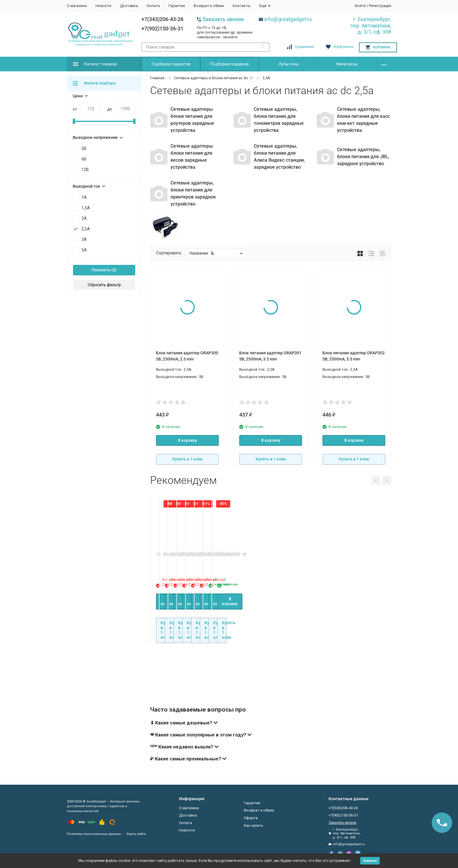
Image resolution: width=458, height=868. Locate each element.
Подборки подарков (230, 64)
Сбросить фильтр (104, 285)
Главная (157, 78)
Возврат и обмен (209, 6)
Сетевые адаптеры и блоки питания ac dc (211, 78)
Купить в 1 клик (188, 459)
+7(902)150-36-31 (162, 29)
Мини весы (347, 64)
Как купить (254, 825)
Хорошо (370, 861)
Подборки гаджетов (171, 64)
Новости (103, 6)
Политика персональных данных (94, 834)
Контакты (242, 6)
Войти (360, 6)
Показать (101, 270)
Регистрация (380, 6)
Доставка (129, 6)
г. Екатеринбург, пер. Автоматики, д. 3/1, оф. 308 (371, 25)
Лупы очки (288, 64)
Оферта (251, 818)
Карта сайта (136, 834)
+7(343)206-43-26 (162, 19)
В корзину (188, 440)
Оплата (153, 6)
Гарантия (177, 6)
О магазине (77, 6)
